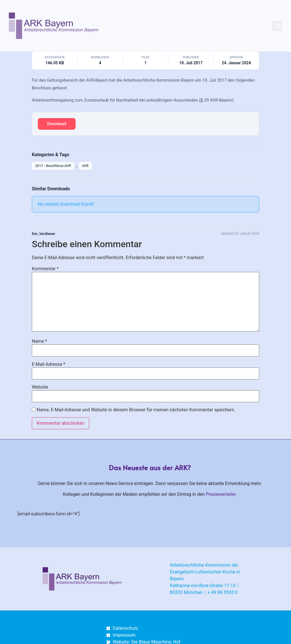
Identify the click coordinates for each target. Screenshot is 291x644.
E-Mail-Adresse (48, 364)
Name (40, 341)
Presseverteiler (221, 494)
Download (57, 124)
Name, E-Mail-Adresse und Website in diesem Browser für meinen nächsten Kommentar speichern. (136, 410)
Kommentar (45, 269)
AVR (85, 166)
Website (40, 387)
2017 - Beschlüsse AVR (53, 166)
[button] (277, 26)
